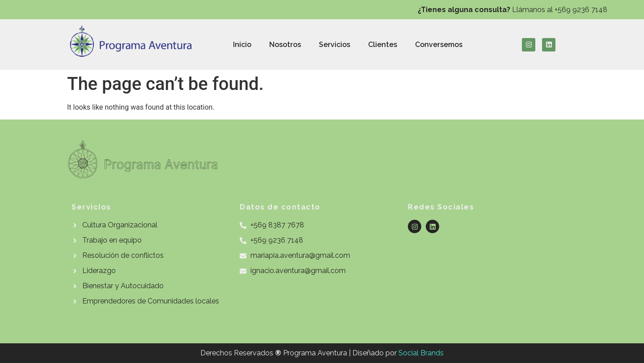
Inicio (242, 45)
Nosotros (285, 45)
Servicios (335, 45)
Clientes (383, 45)
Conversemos (439, 45)
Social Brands (421, 353)
